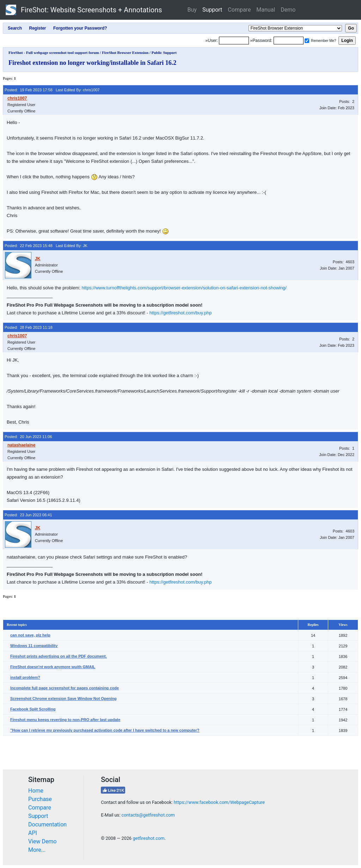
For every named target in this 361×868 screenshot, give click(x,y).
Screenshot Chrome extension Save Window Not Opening (63, 698)
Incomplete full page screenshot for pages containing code (65, 688)
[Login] (234, 41)
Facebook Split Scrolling (33, 709)
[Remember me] (307, 41)
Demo (288, 10)
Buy (192, 10)
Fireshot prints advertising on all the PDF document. (59, 656)
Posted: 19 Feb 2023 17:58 (29, 90)
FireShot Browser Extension (125, 53)
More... (37, 850)
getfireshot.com (148, 838)
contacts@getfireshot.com (148, 815)
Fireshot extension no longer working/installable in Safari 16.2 (92, 63)
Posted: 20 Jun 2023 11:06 (28, 437)
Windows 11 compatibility (34, 646)
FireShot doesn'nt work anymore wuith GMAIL (53, 667)
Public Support (164, 53)
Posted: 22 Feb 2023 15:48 (29, 246)
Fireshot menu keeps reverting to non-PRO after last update (65, 720)
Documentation (47, 824)
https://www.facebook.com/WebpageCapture (219, 802)
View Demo (42, 841)
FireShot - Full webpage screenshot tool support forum (54, 53)
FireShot (84, 10)
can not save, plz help (30, 635)
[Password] (289, 41)
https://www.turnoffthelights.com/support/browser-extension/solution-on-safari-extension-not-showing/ (184, 288)
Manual (266, 10)
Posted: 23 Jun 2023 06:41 (28, 515)
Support (212, 10)
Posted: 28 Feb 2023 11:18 (29, 327)
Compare (239, 10)
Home (36, 791)
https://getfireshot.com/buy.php (181, 313)
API (33, 833)
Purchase (40, 799)
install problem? (25, 677)
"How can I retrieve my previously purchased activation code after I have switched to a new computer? (105, 730)
